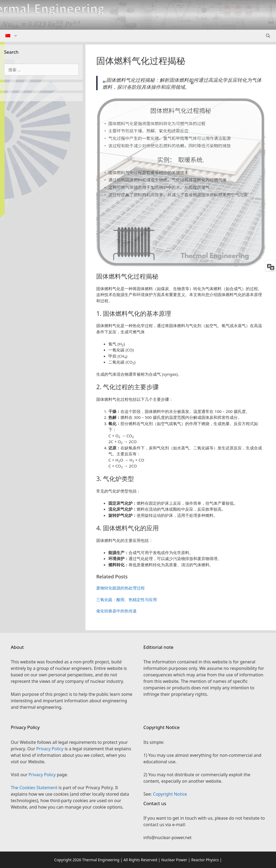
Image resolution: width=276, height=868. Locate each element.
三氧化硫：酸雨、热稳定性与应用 (127, 599)
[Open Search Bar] (268, 36)
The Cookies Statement (34, 788)
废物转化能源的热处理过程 (120, 588)
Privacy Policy (50, 749)
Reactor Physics (205, 860)
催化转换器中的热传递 (116, 611)
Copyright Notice (170, 794)
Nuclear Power (174, 860)
